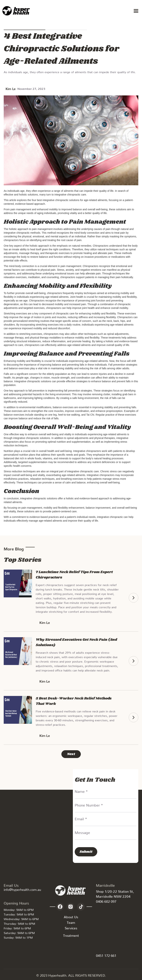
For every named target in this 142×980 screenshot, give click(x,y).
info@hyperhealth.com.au (22, 889)
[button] (136, 11)
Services (71, 930)
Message (82, 832)
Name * (81, 790)
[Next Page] (71, 754)
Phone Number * (89, 804)
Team (71, 924)
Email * (81, 818)
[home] (17, 11)
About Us (71, 919)
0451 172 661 (106, 955)
